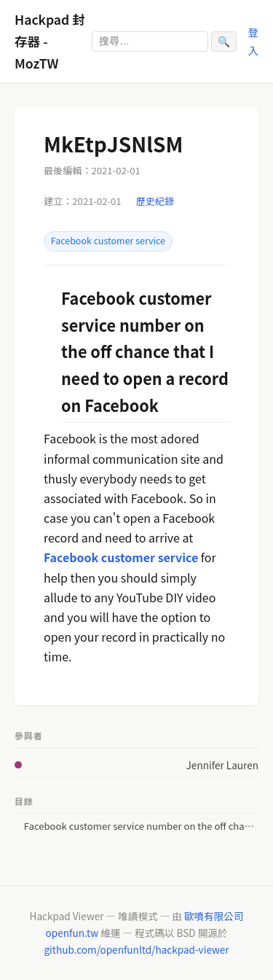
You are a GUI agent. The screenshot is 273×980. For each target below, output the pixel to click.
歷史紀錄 (155, 201)
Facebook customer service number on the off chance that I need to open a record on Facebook (141, 826)
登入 (253, 40)
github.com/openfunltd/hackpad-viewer (136, 949)
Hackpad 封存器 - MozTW (50, 41)
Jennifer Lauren (222, 765)
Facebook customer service (108, 241)
